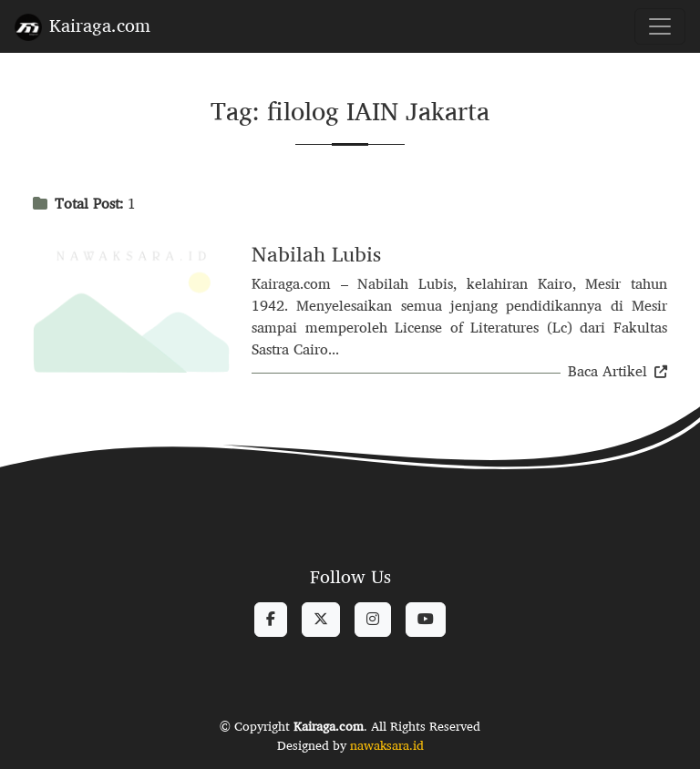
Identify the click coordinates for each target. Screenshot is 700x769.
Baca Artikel (618, 374)
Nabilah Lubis (316, 256)
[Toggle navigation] (660, 26)
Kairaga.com (82, 25)
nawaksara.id (387, 745)
